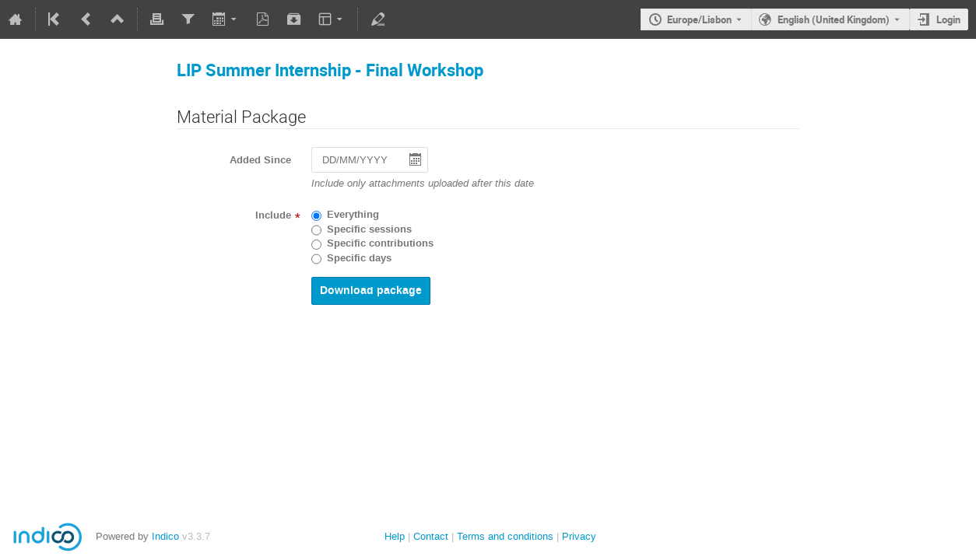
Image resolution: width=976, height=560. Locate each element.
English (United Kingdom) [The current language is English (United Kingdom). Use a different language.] (834, 19)
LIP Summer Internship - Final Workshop (330, 70)
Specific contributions (380, 243)
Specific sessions (369, 229)
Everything (353, 215)
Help (395, 536)
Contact (431, 536)
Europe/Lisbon (699, 19)
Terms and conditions (505, 536)
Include (273, 215)
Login (948, 19)
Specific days (359, 258)
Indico (165, 536)
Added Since (260, 160)
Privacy (579, 536)
